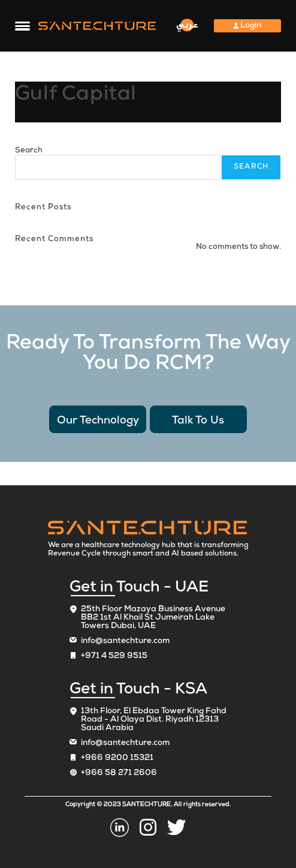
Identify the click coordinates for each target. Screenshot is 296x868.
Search (29, 151)
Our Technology (98, 421)
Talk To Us (198, 421)
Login (247, 26)
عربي (187, 25)
